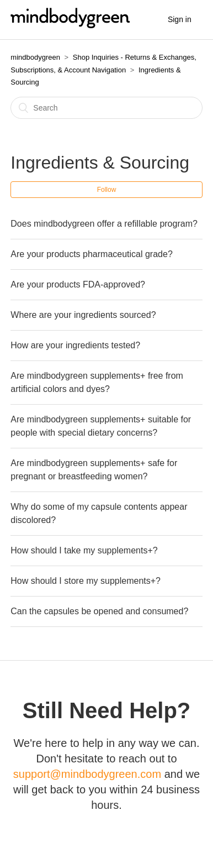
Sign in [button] (180, 19)
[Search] (106, 108)
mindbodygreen (35, 57)
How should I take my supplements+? (84, 550)
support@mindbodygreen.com (87, 774)
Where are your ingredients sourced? (83, 315)
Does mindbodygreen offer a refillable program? (104, 224)
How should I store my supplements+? (86, 581)
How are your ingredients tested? (75, 345)
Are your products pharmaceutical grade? (92, 254)
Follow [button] (107, 190)
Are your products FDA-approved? (78, 284)
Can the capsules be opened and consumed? (99, 611)
